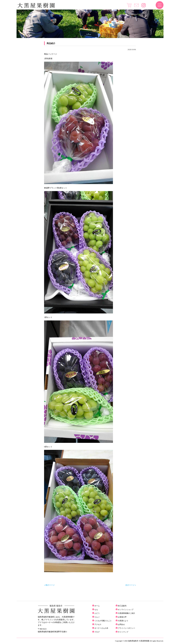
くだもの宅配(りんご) (103, 621)
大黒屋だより (123, 621)
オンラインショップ (126, 610)
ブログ (97, 632)
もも (96, 610)
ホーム (97, 606)
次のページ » (131, 585)
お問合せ (121, 624)
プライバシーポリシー (127, 628)
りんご (97, 617)
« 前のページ (49, 585)
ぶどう (97, 613)
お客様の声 (122, 617)
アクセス (98, 624)
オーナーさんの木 (101, 628)
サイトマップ (123, 632)
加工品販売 (122, 606)
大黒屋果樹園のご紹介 (127, 613)
